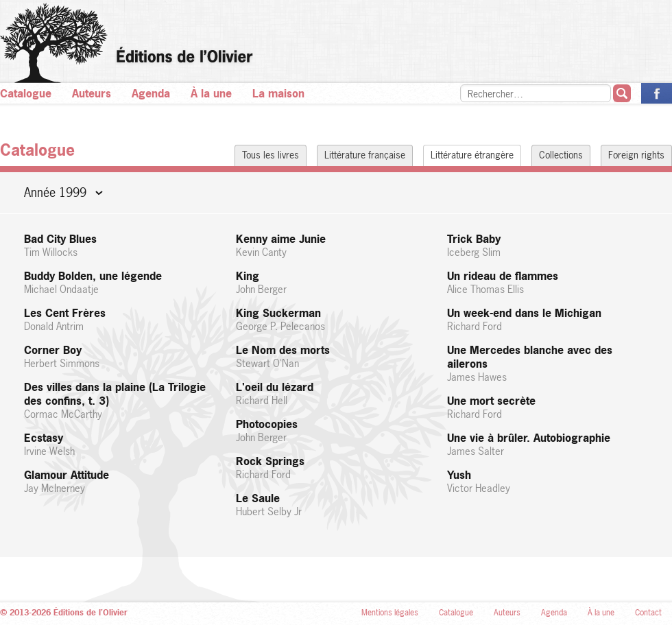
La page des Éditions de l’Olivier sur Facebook (657, 93)
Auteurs (92, 93)
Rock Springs (336, 468)
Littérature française (365, 155)
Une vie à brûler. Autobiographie (548, 444)
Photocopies (336, 431)
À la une (211, 93)
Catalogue (26, 93)
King (336, 282)
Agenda (151, 93)
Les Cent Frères (124, 319)
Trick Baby (548, 245)
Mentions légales (390, 613)
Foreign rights (636, 155)
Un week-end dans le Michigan (548, 319)
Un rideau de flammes (548, 282)
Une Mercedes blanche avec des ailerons (548, 363)
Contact (648, 613)
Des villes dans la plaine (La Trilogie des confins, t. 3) (124, 400)
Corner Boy (124, 356)
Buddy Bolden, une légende (124, 282)
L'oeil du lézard (336, 393)
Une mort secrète (548, 407)
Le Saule (336, 505)
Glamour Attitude (124, 481)
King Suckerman (336, 319)
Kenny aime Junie (336, 245)
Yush (548, 481)
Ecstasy (124, 444)
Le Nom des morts (336, 356)
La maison (278, 93)
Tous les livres (271, 155)
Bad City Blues (124, 245)
